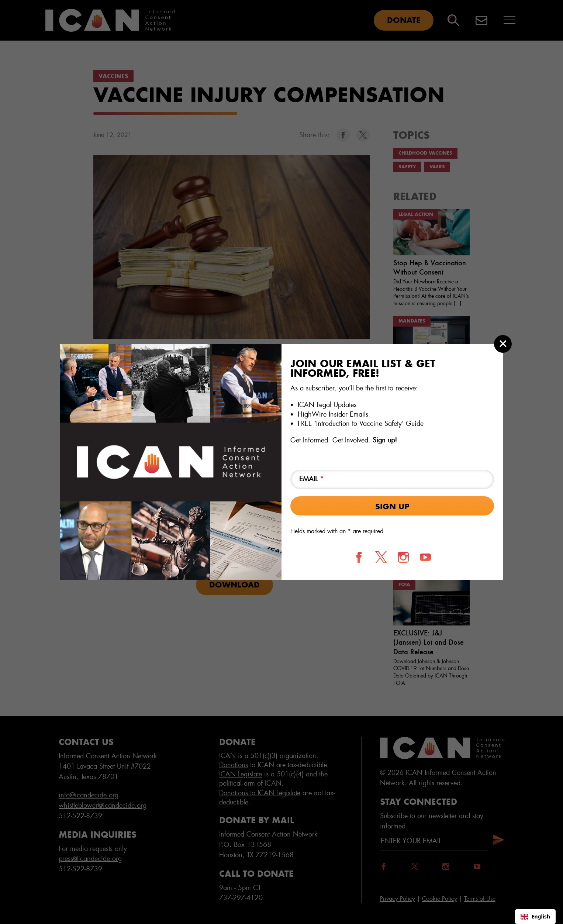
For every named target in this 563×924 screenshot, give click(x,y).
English (535, 916)
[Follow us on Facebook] (359, 557)
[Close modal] (503, 344)
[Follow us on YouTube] (425, 557)
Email (312, 479)
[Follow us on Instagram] (403, 557)
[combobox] (535, 917)
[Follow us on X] (381, 557)
